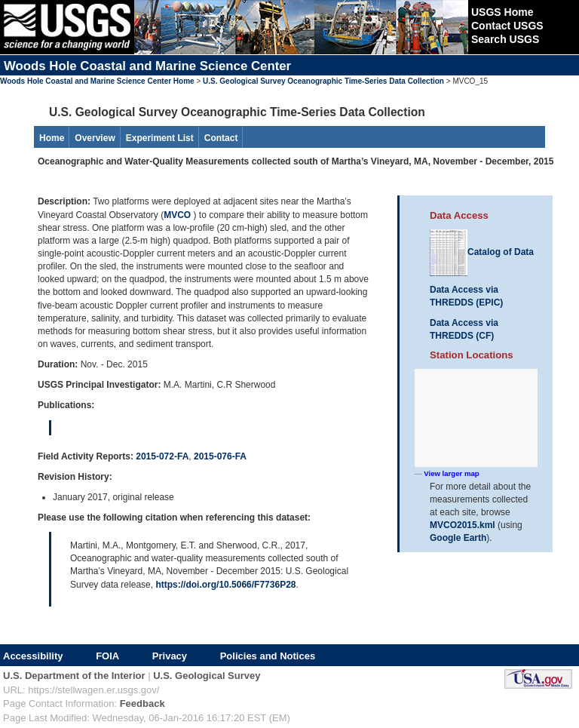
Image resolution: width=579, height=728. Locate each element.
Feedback (142, 703)
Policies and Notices (268, 656)
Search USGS (505, 39)
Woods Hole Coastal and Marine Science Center (147, 66)
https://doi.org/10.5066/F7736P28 (225, 585)
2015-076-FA (220, 456)
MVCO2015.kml (463, 525)
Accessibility (33, 656)
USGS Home (502, 12)
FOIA (107, 656)
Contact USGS (507, 26)
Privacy (170, 656)
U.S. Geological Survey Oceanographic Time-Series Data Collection (323, 81)
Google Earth (458, 538)
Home (52, 138)
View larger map (451, 473)
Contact (221, 138)
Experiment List (160, 138)
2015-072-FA (162, 456)
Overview (95, 138)
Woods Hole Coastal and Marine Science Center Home (97, 81)
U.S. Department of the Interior (74, 676)
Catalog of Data (482, 252)
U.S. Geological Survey (207, 676)
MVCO (178, 215)
